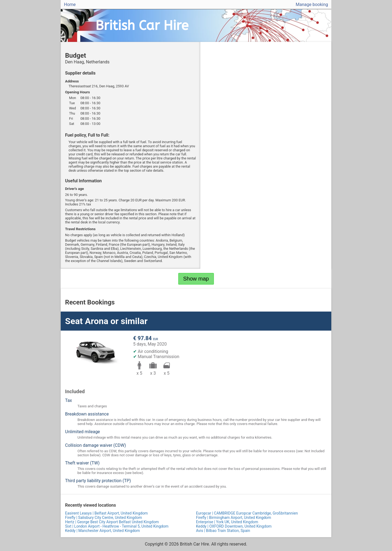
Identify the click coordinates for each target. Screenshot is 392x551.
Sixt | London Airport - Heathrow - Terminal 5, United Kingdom (117, 526)
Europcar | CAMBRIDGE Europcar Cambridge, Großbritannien (247, 513)
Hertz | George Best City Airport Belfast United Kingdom (112, 522)
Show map (196, 279)
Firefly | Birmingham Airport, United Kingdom (234, 518)
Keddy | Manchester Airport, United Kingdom (102, 531)
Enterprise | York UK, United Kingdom (227, 522)
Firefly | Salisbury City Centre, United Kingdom (103, 518)
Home (70, 4)
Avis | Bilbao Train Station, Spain (223, 531)
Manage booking (312, 4)
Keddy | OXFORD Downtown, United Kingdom (234, 526)
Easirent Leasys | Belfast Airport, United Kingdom (106, 513)
